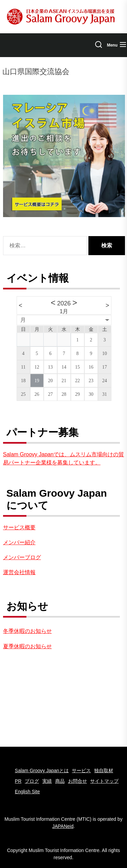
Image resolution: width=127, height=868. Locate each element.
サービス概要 (19, 527)
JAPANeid (63, 826)
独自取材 (104, 770)
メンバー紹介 (19, 542)
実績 (47, 781)
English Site (27, 792)
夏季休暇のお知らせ (27, 646)
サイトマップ (104, 781)
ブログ (32, 781)
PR (18, 781)
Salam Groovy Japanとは (42, 770)
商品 (60, 781)
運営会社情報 (19, 572)
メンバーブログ (22, 557)
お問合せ (78, 781)
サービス (81, 770)
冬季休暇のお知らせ (27, 631)
